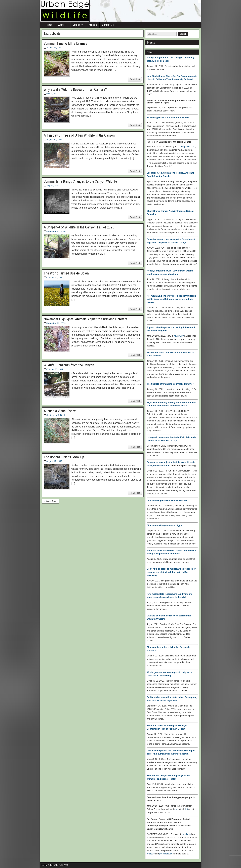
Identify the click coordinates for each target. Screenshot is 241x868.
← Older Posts (50, 501)
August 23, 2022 (54, 48)
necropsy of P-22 (187, 147)
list (186, 809)
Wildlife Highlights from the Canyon (69, 365)
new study (179, 336)
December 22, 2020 (56, 231)
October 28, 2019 (55, 369)
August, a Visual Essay (60, 411)
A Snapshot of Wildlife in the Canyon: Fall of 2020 (79, 227)
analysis (187, 834)
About (61, 25)
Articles (93, 25)
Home (49, 25)
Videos (76, 25)
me (176, 809)
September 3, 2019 (56, 415)
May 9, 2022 (52, 94)
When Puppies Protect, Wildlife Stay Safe (168, 117)
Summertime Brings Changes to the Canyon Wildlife (80, 181)
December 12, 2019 (56, 323)
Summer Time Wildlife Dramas (65, 43)
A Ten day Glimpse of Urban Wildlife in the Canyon (79, 135)
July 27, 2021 (53, 186)
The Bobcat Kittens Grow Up (64, 457)
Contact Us (108, 25)
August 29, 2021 (54, 140)
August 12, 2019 (54, 461)
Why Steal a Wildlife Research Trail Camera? (75, 89)
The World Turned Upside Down (66, 273)
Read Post (135, 79)
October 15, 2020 (55, 277)
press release (166, 854)
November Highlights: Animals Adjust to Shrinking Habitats (86, 319)
